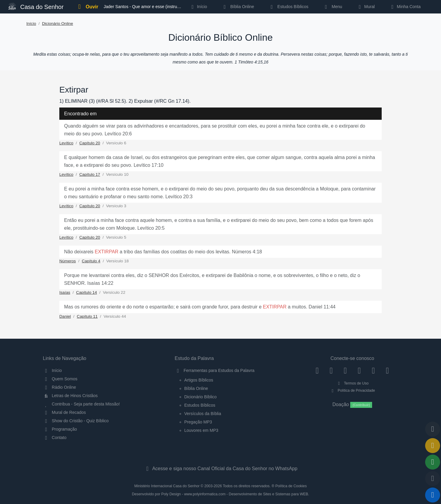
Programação (60, 429)
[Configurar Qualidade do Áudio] (433, 479)
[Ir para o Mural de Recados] (433, 446)
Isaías (65, 292)
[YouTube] (359, 370)
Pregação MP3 (198, 422)
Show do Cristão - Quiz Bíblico (76, 421)
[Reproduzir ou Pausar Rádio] (433, 495)
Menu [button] (332, 7)
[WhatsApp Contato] (373, 370)
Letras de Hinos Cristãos (70, 396)
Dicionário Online (58, 24)
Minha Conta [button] (405, 7)
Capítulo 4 (91, 261)
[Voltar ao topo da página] (433, 429)
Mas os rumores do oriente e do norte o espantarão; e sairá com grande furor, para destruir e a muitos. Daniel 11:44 (200, 307)
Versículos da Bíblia (203, 414)
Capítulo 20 (90, 143)
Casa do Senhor (36, 6)
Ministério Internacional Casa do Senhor (167, 486)
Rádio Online (59, 387)
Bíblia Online (238, 7)
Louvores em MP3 (201, 430)
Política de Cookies (291, 486)
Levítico (66, 143)
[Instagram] (331, 370)
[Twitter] (345, 370)
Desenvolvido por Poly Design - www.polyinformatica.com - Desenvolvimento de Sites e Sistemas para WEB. (220, 494)
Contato (55, 438)
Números (68, 261)
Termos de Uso (352, 383)
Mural (366, 7)
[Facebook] (317, 370)
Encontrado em (80, 114)
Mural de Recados (64, 412)
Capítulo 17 (90, 174)
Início (31, 24)
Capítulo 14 (87, 292)
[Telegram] (388, 370)
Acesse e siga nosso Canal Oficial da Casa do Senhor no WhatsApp (220, 469)
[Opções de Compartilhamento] (433, 462)
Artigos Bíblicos (199, 380)
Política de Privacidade (352, 391)
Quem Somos (60, 379)
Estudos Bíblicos (288, 7)
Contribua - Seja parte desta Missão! (81, 404)
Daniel (65, 316)
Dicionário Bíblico (200, 397)
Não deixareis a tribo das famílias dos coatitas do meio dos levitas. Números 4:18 (163, 252)
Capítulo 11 (87, 316)
